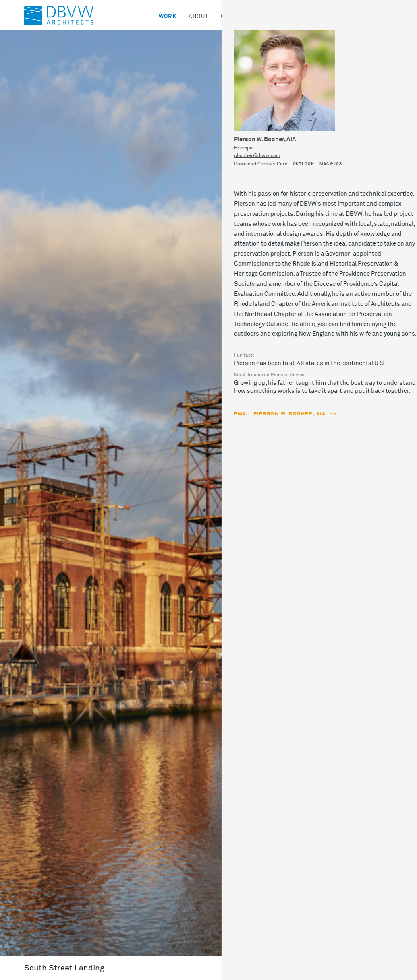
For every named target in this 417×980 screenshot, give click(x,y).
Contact (341, 17)
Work (168, 17)
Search (380, 17)
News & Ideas (292, 17)
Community (239, 17)
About (199, 17)
